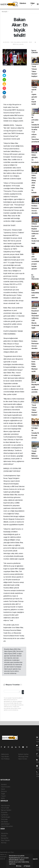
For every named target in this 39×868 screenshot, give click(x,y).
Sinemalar (4, 819)
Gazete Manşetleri (7, 826)
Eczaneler (4, 812)
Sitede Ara (5, 833)
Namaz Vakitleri (6, 810)
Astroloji (4, 843)
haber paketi (4, 861)
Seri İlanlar (5, 822)
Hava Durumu (6, 806)
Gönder (23, 692)
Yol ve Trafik (5, 808)
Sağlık (3, 794)
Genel (3, 789)
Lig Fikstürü (5, 815)
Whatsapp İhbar (23, 757)
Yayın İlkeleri (5, 757)
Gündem (23, 3)
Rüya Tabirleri (5, 840)
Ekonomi (4, 791)
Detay (19, 866)
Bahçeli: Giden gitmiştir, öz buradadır (35, 157)
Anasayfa (5, 12)
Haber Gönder (23, 759)
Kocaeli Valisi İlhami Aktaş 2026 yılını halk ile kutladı (34, 183)
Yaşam (3, 796)
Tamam (27, 866)
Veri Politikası (5, 759)
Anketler (4, 836)
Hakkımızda (5, 754)
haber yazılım (4, 863)
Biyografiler (5, 838)
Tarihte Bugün (6, 817)
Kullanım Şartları (23, 754)
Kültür (3, 798)
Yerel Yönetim (6, 787)
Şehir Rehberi (5, 824)
